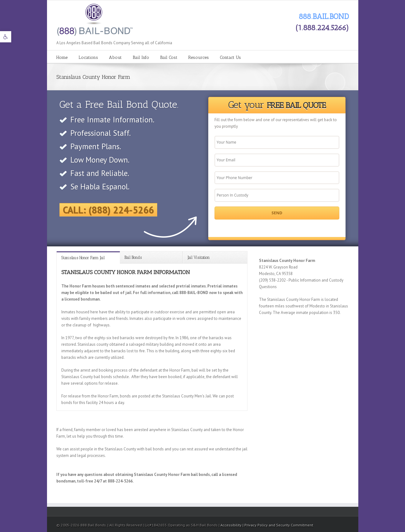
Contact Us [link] (230, 57)
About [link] (115, 57)
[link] (6, 37)
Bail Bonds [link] (133, 257)
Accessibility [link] (231, 525)
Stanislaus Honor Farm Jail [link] (83, 258)
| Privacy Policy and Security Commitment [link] (278, 525)
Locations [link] (88, 57)
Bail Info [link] (141, 57)
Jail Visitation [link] (199, 257)
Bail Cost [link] (169, 57)
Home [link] (62, 57)
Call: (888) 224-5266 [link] (108, 210)
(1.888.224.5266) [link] (322, 28)
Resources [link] (199, 57)
